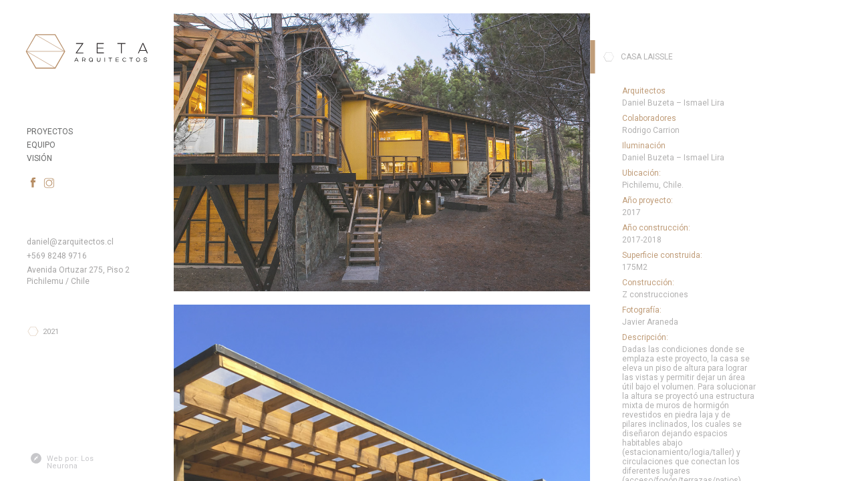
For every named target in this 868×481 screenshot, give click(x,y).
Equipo (41, 144)
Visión (39, 158)
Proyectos (50, 131)
